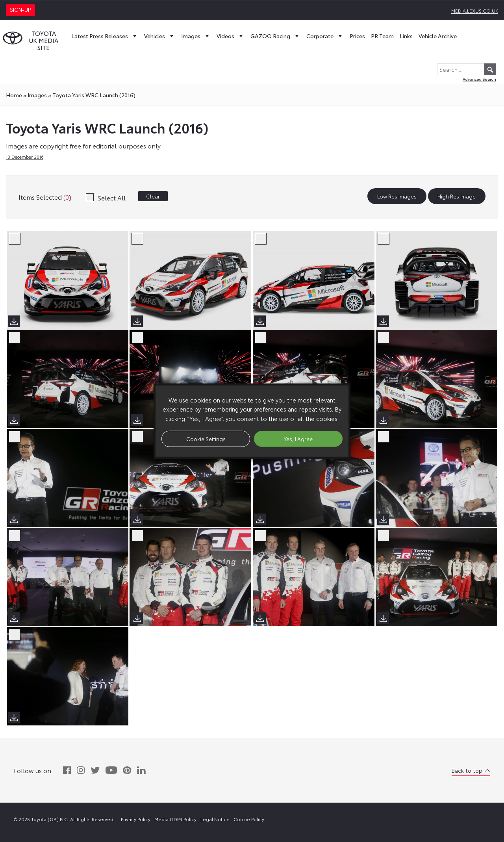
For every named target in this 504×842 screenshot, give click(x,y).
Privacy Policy (136, 819)
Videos (231, 36)
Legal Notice (215, 819)
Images (196, 36)
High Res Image (457, 196)
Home (14, 95)
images (37, 95)
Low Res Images (397, 196)
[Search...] (467, 69)
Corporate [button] (325, 36)
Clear (153, 196)
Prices (357, 36)
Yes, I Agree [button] (298, 438)
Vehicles (160, 36)
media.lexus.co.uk (475, 10)
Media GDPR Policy (175, 819)
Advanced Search (479, 79)
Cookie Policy (249, 819)
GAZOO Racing (275, 36)
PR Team (382, 36)
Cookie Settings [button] (206, 438)
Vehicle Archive (438, 36)
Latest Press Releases (105, 36)
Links (406, 36)
